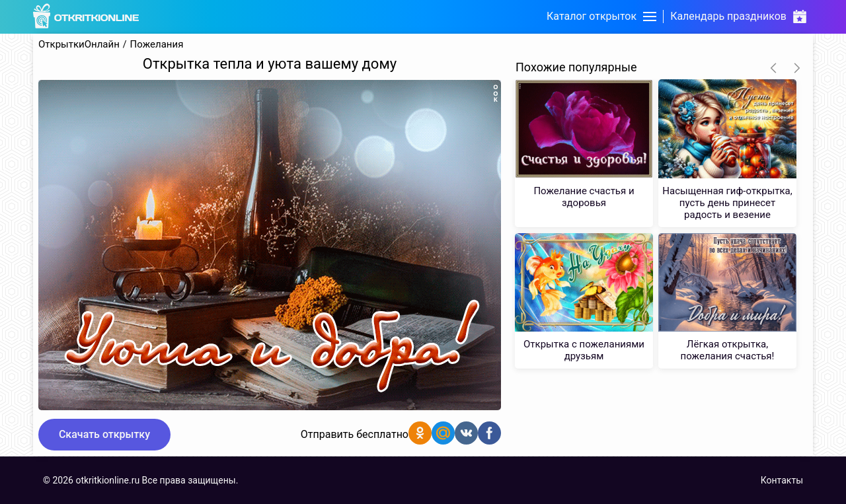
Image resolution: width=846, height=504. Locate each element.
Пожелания (157, 45)
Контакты (782, 480)
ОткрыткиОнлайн (79, 45)
